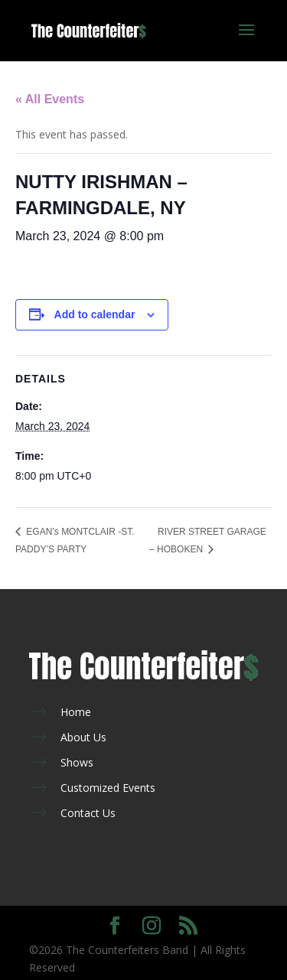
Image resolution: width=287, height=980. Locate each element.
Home (76, 712)
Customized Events (108, 788)
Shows (77, 762)
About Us (83, 737)
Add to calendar (95, 314)
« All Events (50, 99)
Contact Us (88, 813)
